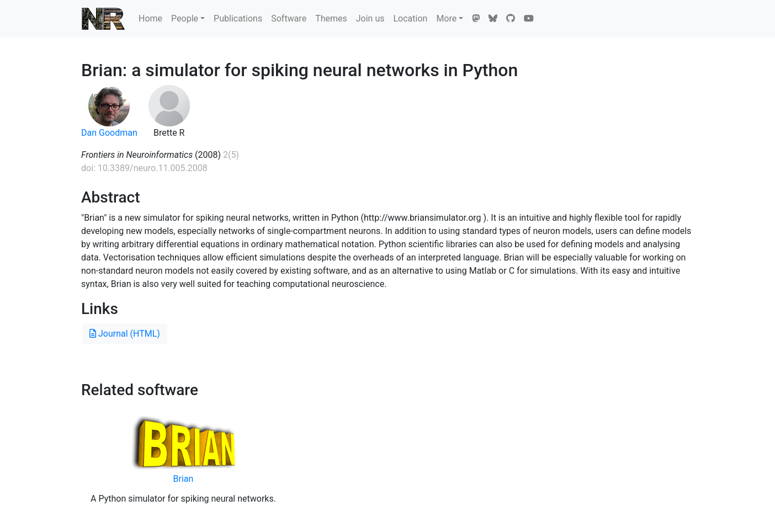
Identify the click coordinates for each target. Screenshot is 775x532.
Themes (331, 18)
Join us (370, 18)
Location (410, 18)
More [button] (446, 18)
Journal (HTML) (125, 334)
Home (150, 18)
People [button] (185, 18)
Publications (238, 18)
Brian (184, 479)
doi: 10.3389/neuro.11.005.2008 (144, 168)
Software (289, 18)
